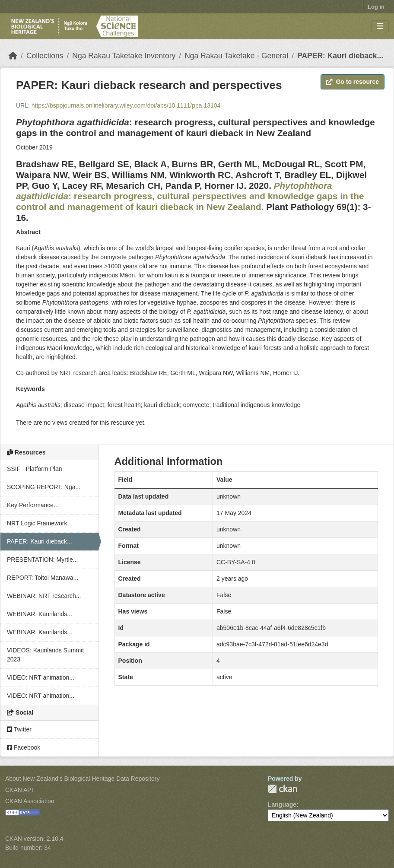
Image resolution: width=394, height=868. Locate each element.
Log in (376, 7)
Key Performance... (33, 505)
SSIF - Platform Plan (35, 469)
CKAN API (19, 790)
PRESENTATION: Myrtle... (42, 560)
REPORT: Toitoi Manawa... (43, 578)
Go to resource (353, 82)
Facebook (24, 747)
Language (282, 804)
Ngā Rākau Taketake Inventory (124, 56)
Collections (45, 56)
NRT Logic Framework (37, 523)
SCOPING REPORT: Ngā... (44, 487)
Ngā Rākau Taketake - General (236, 56)
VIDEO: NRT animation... (41, 677)
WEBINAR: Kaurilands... (40, 614)
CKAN (283, 789)
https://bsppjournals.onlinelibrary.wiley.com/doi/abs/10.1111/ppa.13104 (126, 105)
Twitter (19, 729)
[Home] (13, 56)
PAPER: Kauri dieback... (340, 56)
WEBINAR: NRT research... (44, 596)
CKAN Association (30, 801)
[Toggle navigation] (380, 27)
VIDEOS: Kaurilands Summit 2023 (45, 655)
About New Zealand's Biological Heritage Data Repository (83, 779)
